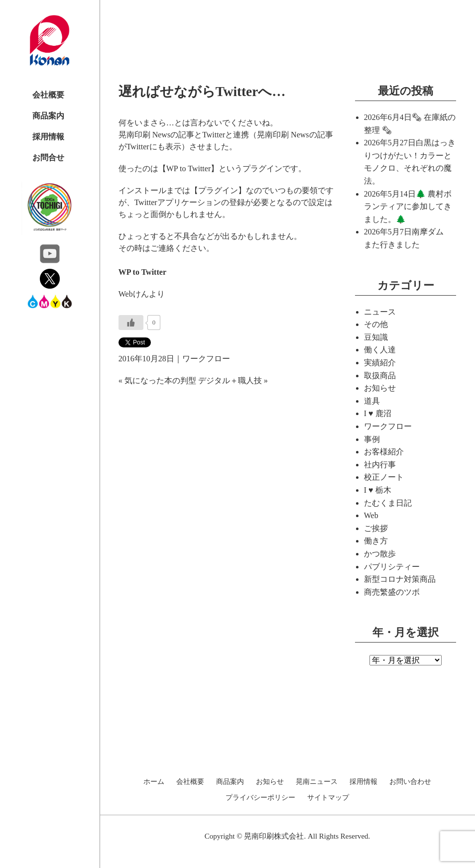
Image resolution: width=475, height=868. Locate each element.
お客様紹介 (384, 452)
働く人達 (380, 350)
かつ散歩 (380, 554)
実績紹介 (380, 363)
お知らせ (380, 388)
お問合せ (48, 158)
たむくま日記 (388, 503)
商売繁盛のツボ (392, 592)
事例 (372, 439)
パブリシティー (392, 567)
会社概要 (48, 95)
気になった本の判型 (160, 380)
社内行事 (380, 465)
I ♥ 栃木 (378, 490)
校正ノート (384, 477)
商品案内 (48, 116)
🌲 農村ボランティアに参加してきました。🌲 (408, 207)
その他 (376, 324)
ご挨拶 (376, 528)
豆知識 (376, 337)
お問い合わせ (410, 782)
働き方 (376, 541)
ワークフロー (206, 359)
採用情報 (48, 137)
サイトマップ (328, 798)
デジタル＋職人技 (230, 380)
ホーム (154, 782)
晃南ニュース (317, 782)
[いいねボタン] (131, 323)
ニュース (380, 312)
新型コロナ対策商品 (400, 579)
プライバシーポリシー (260, 798)
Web (371, 515)
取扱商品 (380, 376)
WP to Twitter (142, 272)
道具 (372, 401)
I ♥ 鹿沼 (378, 413)
